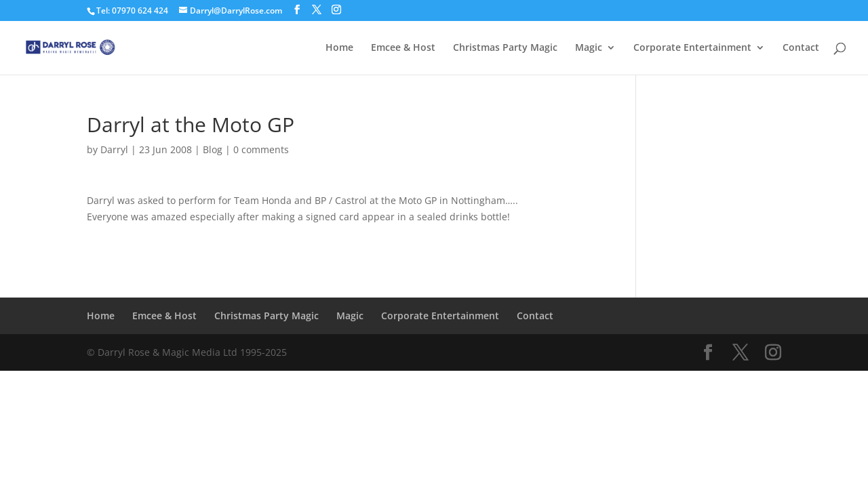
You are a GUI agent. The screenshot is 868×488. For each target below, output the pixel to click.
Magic (589, 48)
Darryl (114, 149)
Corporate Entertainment (692, 48)
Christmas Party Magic (505, 48)
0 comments (261, 149)
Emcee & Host (403, 48)
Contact (801, 48)
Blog (213, 149)
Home (339, 48)
